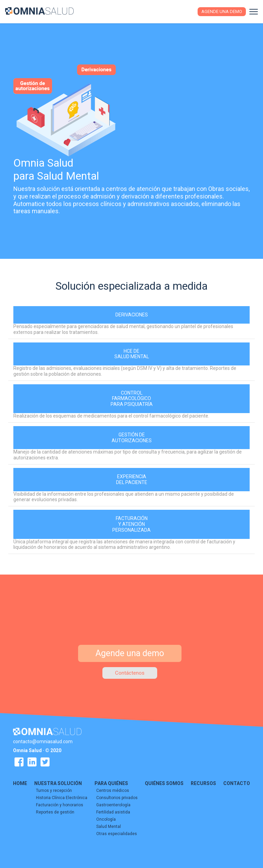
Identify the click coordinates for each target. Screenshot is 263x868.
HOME (20, 783)
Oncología (106, 819)
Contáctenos (130, 673)
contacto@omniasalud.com (43, 741)
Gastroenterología (113, 805)
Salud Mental (109, 826)
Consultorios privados (117, 797)
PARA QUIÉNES (111, 783)
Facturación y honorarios (60, 805)
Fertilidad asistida (113, 812)
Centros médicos (113, 790)
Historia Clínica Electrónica (62, 797)
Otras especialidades (117, 833)
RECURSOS (203, 783)
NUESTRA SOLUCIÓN (58, 783)
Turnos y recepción (54, 790)
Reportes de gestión (55, 812)
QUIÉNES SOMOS (164, 783)
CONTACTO (237, 783)
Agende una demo (222, 11)
